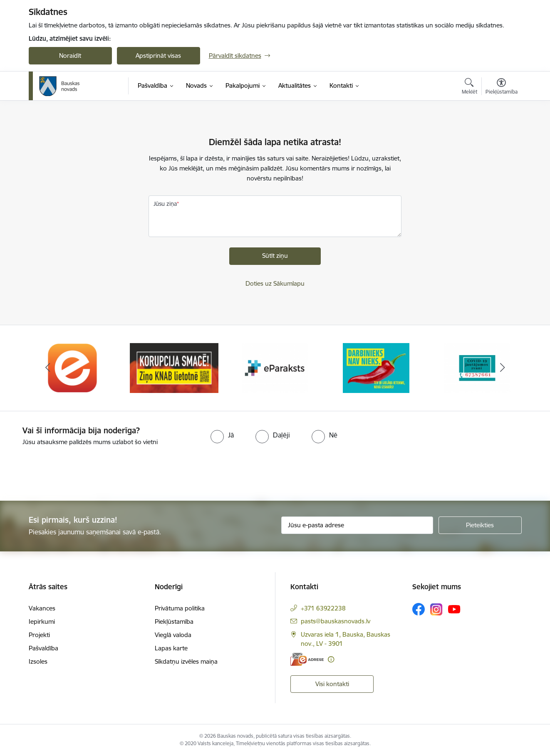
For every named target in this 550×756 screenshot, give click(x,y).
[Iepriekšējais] (48, 368)
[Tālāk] (503, 368)
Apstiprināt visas (158, 56)
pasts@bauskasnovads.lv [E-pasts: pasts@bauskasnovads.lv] (336, 621)
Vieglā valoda (173, 635)
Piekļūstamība (174, 621)
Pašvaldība (43, 648)
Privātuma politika (180, 608)
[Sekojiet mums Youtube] (454, 609)
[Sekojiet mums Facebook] (419, 609)
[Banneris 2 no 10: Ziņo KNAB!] (174, 367)
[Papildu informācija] (331, 659)
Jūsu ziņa (165, 204)
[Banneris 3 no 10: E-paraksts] (275, 367)
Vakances (42, 608)
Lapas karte (171, 648)
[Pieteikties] (480, 525)
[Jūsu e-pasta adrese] (357, 525)
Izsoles (38, 661)
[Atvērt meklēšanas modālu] (469, 87)
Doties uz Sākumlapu (275, 283)
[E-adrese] (307, 659)
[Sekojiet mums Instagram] (436, 609)
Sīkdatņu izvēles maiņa (186, 661)
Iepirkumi (42, 621)
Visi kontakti (332, 684)
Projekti (39, 635)
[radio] (222, 435)
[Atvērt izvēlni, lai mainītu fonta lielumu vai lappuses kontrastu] (502, 87)
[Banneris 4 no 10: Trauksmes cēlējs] (376, 367)
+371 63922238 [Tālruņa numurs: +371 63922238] (323, 608)
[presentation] (69, 470)
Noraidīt (70, 56)
